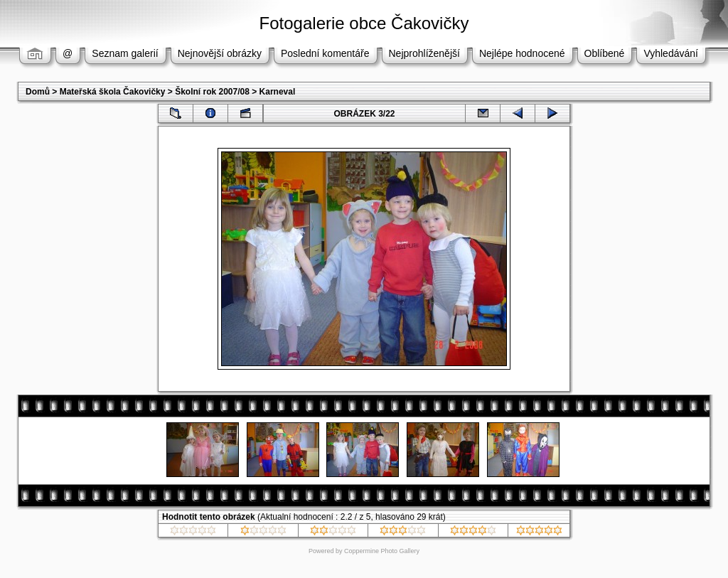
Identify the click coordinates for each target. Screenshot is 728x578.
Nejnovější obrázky (220, 53)
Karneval (278, 92)
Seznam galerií (125, 53)
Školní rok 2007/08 (212, 92)
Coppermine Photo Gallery (382, 551)
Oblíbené (605, 53)
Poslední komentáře (325, 53)
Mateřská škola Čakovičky (113, 92)
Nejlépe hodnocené (522, 53)
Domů (38, 92)
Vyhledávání (671, 53)
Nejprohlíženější (424, 53)
